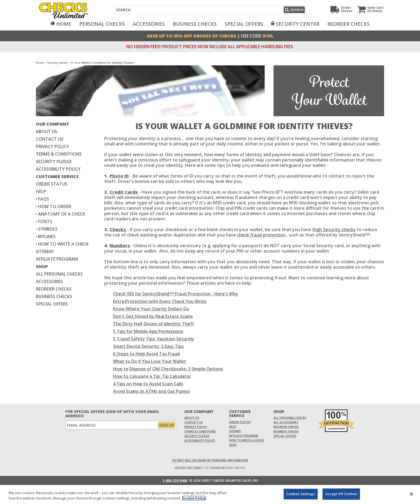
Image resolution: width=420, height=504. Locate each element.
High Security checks (334, 230)
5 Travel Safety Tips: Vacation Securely (154, 339)
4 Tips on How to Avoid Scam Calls (148, 384)
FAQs (44, 199)
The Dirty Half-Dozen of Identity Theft (154, 324)
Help (41, 191)
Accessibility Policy (58, 169)
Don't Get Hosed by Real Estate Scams (153, 316)
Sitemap (45, 251)
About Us (47, 131)
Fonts (45, 221)
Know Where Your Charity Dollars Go (151, 309)
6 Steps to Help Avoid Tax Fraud (146, 354)
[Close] (411, 494)
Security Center (297, 24)
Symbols (48, 229)
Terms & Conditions (59, 154)
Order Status (52, 184)
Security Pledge (54, 161)
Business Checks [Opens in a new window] (195, 24)
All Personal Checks (59, 274)
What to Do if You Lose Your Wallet (150, 361)
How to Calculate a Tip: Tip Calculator (152, 376)
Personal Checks (102, 24)
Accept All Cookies (341, 494)
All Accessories (286, 422)
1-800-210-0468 (175, 481)
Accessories (149, 24)
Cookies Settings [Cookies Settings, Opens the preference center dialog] (301, 494)
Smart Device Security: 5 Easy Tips (148, 346)
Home (64, 24)
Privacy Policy (52, 146)
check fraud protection (261, 235)
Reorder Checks (348, 24)
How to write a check (63, 244)
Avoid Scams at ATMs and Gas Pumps (151, 391)
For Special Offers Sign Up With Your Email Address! (112, 414)
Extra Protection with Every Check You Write (160, 301)
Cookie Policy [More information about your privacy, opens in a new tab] (194, 498)
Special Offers (244, 24)
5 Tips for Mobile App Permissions (148, 331)
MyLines (47, 236)
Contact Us (50, 139)
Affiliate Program (57, 259)
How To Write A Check (246, 440)
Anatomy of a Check (62, 214)
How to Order (55, 206)
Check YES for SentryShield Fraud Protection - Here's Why (176, 294)
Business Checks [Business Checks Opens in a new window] (54, 296)
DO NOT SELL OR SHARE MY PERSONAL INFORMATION (210, 460)
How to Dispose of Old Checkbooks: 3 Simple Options (168, 369)
